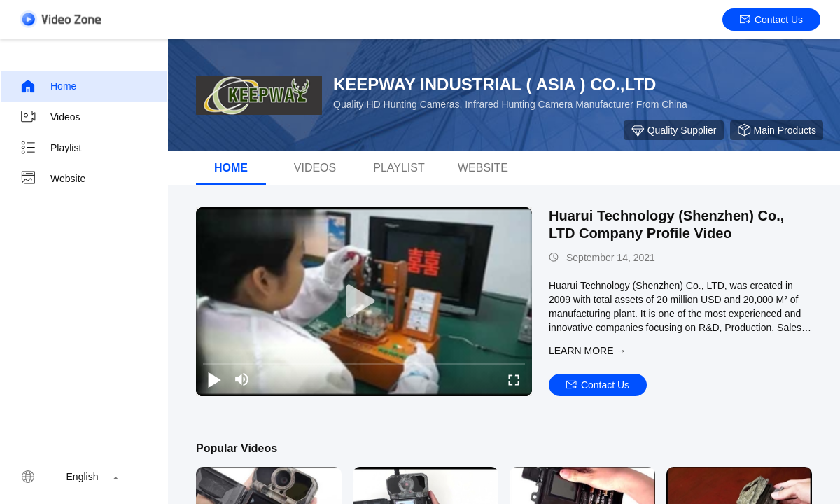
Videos (50, 117)
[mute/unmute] (242, 379)
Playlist (50, 148)
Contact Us (771, 20)
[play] (364, 302)
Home (48, 86)
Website (52, 178)
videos (315, 168)
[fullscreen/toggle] (514, 379)
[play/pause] (214, 379)
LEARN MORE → (587, 351)
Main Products (777, 130)
